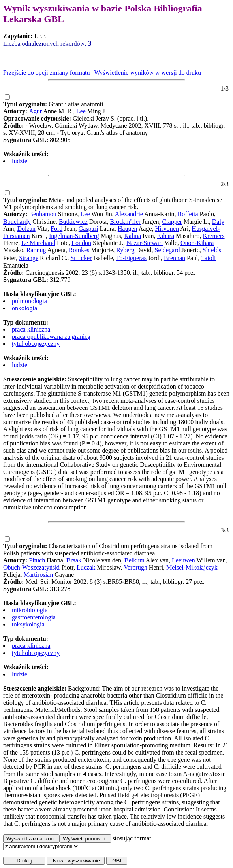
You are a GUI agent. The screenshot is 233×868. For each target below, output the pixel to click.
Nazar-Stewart (145, 243)
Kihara (165, 236)
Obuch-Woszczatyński (32, 567)
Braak (74, 560)
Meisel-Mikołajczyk (192, 567)
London (81, 243)
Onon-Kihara (197, 243)
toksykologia (28, 624)
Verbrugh (135, 567)
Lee (81, 111)
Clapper (172, 222)
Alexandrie (129, 214)
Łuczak (86, 567)
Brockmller (125, 222)
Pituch (37, 560)
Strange (29, 258)
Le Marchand (38, 243)
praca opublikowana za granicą (51, 337)
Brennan (175, 258)
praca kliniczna (31, 329)
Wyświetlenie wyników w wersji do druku (148, 73)
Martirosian (39, 575)
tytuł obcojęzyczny (36, 344)
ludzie (20, 161)
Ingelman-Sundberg (74, 236)
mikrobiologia (30, 610)
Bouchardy (17, 222)
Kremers (213, 236)
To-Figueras (131, 258)
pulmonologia (29, 301)
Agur (35, 111)
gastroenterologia (34, 617)
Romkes (79, 250)
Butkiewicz (73, 222)
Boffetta (188, 214)
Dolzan (26, 229)
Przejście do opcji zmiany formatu (46, 73)
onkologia (24, 308)
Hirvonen (167, 229)
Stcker (81, 258)
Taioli (208, 258)
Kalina (132, 236)
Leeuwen (183, 560)
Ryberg (125, 250)
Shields (212, 250)
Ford (56, 229)
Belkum (134, 560)
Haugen (128, 229)
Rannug (36, 250)
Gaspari (88, 229)
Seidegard (167, 250)
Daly (218, 222)
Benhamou (42, 214)
